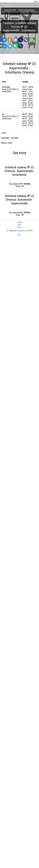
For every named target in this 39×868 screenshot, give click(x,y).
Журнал (20, 222)
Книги (20, 225)
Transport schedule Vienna (26, 10)
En (19, 234)
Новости (19, 227)
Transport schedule (10, 10)
